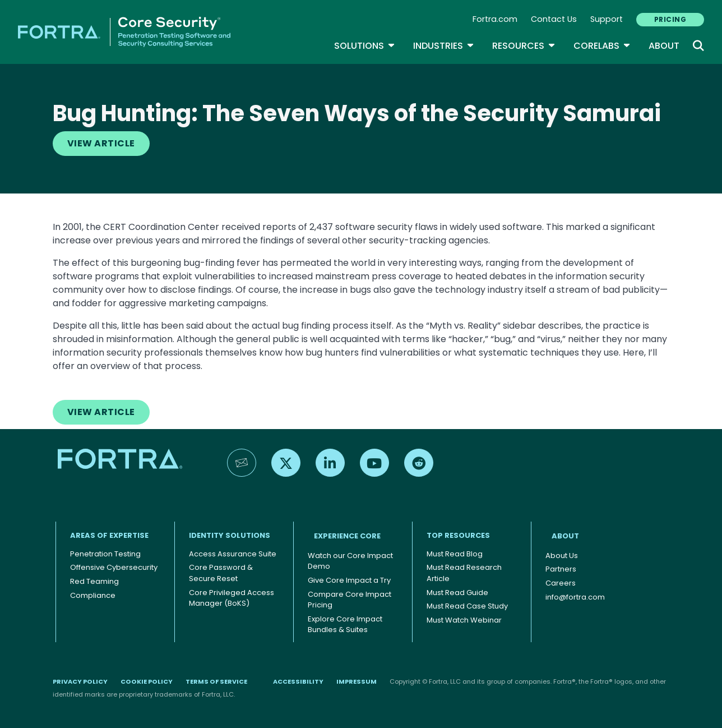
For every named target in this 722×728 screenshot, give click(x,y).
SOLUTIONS (365, 46)
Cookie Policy (147, 681)
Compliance (93, 595)
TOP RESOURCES (458, 535)
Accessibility (298, 681)
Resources (524, 46)
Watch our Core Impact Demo (350, 561)
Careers (561, 583)
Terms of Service (216, 681)
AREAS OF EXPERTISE (109, 535)
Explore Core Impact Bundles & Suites (345, 625)
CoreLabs (602, 46)
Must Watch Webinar (464, 620)
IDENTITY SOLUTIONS (230, 535)
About (664, 46)
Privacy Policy (80, 681)
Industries (444, 46)
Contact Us (554, 19)
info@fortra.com (575, 597)
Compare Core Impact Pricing (350, 600)
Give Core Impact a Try (349, 580)
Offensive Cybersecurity (114, 567)
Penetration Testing (105, 554)
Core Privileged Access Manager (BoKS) (232, 598)
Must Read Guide (457, 593)
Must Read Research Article (464, 573)
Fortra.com (495, 19)
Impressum (357, 681)
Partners (561, 569)
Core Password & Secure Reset (221, 573)
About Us (562, 556)
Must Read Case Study (467, 606)
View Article (101, 143)
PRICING (670, 19)
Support (607, 19)
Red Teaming (94, 581)
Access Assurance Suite (233, 554)
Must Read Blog (455, 554)
